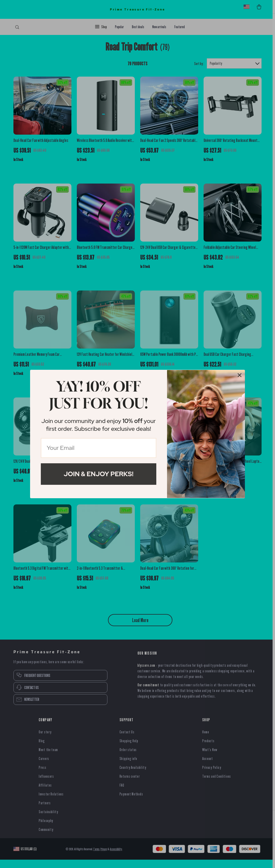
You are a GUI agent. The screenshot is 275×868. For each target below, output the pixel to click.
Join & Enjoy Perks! (99, 474)
